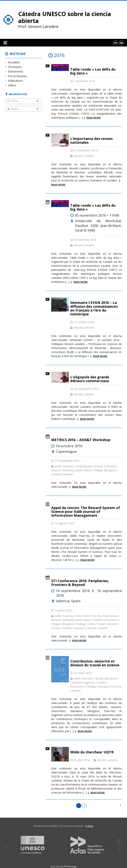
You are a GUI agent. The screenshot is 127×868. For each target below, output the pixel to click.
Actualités (14, 62)
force (72, 866)
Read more (94, 118)
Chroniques (15, 67)
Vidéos (12, 85)
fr (115, 43)
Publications (15, 81)
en (121, 43)
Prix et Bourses (17, 76)
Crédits (89, 826)
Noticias (18, 54)
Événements (16, 71)
